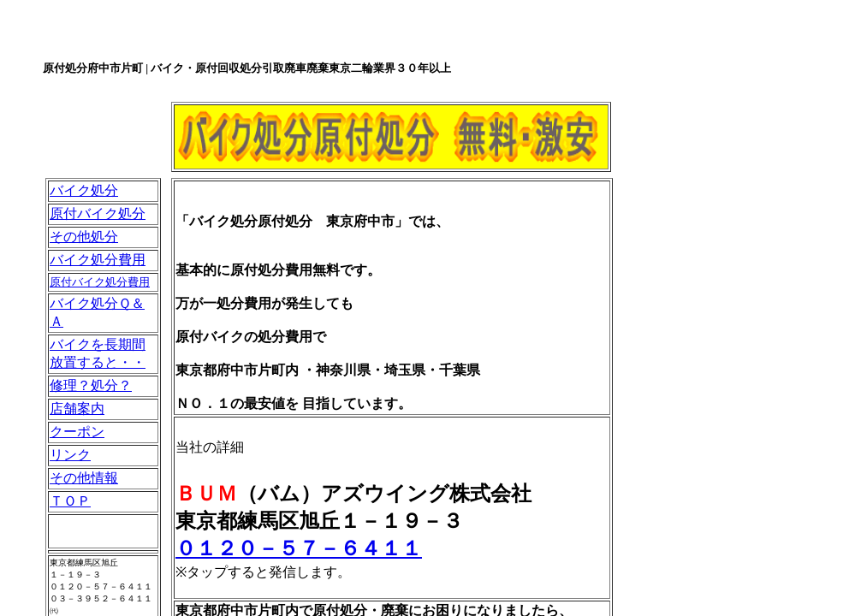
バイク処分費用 (98, 260)
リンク (70, 455)
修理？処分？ (91, 385)
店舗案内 (77, 409)
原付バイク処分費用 (100, 282)
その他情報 (84, 478)
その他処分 (84, 237)
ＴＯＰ (70, 501)
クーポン (77, 432)
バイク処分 (84, 190)
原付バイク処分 (98, 213)
